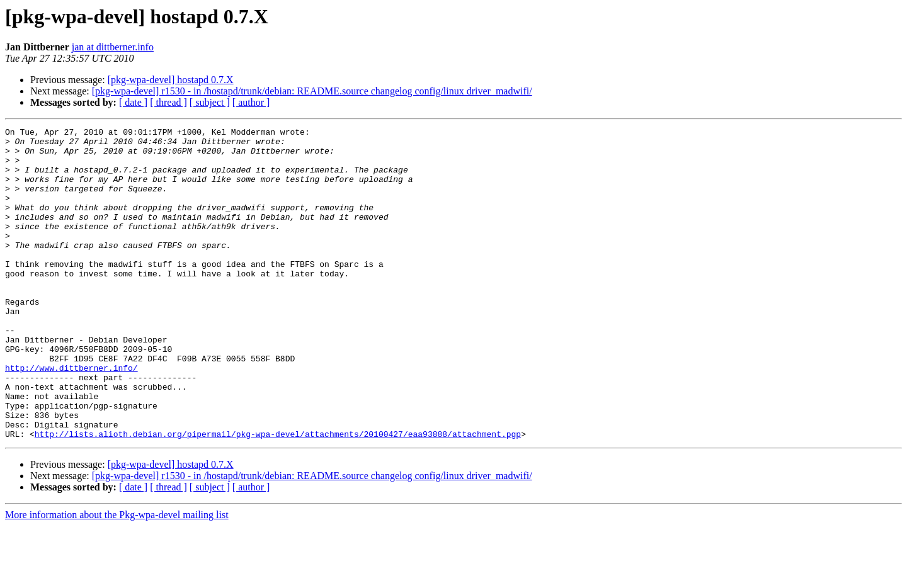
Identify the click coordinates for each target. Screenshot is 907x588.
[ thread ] (168, 102)
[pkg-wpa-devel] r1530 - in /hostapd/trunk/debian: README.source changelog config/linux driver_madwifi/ (312, 91)
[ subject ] (210, 102)
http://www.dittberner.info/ (71, 417)
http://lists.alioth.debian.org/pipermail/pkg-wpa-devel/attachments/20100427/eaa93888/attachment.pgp (278, 496)
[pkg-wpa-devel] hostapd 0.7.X (171, 80)
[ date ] (133, 102)
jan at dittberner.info (113, 47)
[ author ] (251, 102)
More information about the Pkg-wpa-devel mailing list (117, 577)
